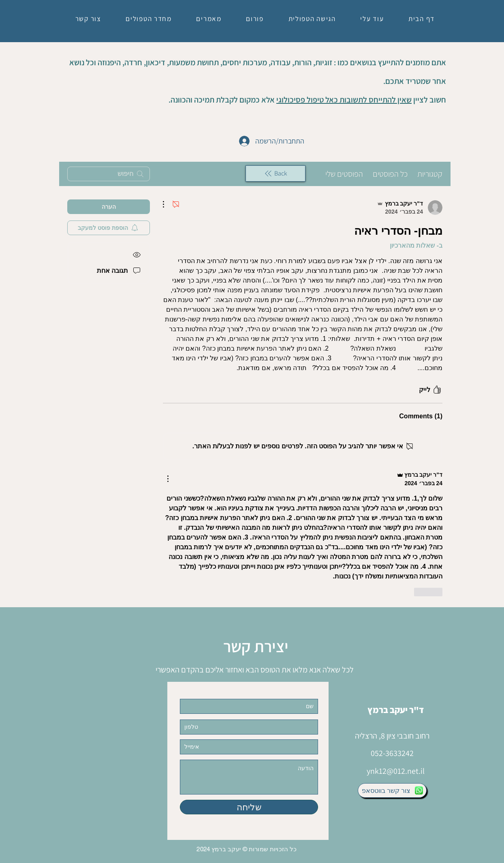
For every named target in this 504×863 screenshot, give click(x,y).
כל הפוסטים (390, 174)
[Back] (275, 173)
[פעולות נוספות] (168, 204)
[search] (109, 174)
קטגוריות (430, 174)
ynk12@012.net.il (396, 771)
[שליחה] (249, 807)
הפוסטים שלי (344, 174)
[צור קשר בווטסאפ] (392, 790)
